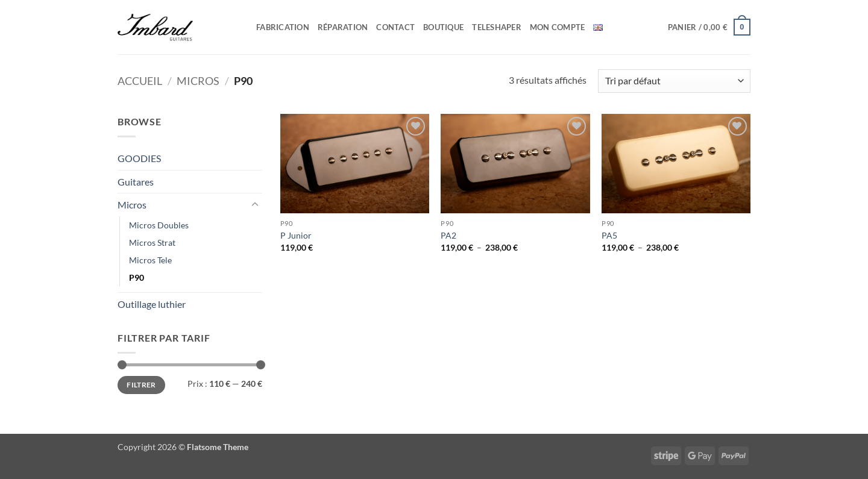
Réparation (343, 27)
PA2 (448, 235)
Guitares (136, 182)
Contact (395, 27)
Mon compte (558, 27)
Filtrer (141, 385)
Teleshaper (497, 27)
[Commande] (674, 81)
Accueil (140, 81)
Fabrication (283, 27)
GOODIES (139, 158)
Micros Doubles (159, 225)
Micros (198, 81)
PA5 (609, 235)
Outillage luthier (152, 304)
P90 (137, 277)
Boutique (443, 27)
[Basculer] (255, 205)
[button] (709, 27)
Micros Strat (152, 243)
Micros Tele (150, 260)
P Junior (296, 235)
